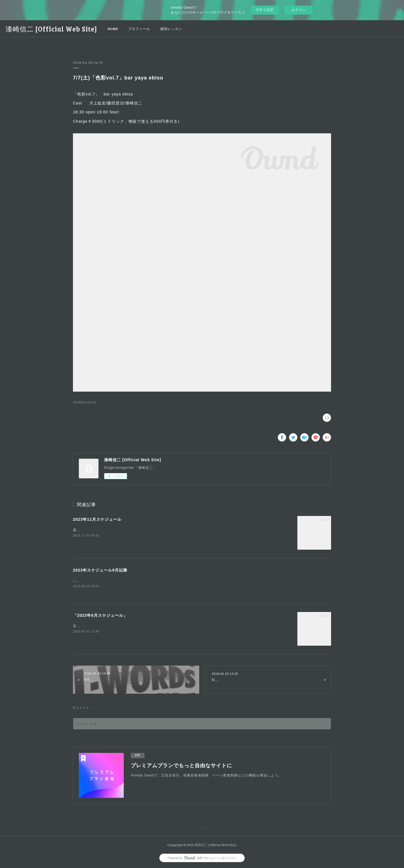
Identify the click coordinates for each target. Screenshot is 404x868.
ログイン (299, 10)
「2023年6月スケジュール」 (100, 616)
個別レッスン (171, 29)
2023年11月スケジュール (97, 519)
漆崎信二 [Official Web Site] (51, 29)
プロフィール (139, 29)
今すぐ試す (265, 10)
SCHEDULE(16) (85, 402)
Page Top (202, 830)
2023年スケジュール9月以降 (100, 570)
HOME (113, 29)
